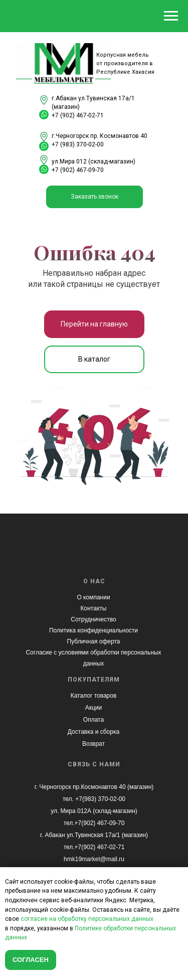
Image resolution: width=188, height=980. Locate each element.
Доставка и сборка (93, 732)
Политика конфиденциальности (93, 630)
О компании (93, 597)
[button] (95, 197)
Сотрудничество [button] (93, 619)
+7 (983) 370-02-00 (78, 144)
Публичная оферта (94, 641)
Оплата (93, 720)
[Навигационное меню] (171, 16)
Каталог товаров (94, 696)
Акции (94, 708)
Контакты (94, 608)
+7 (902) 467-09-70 (78, 170)
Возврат (93, 744)
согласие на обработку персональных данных (87, 919)
